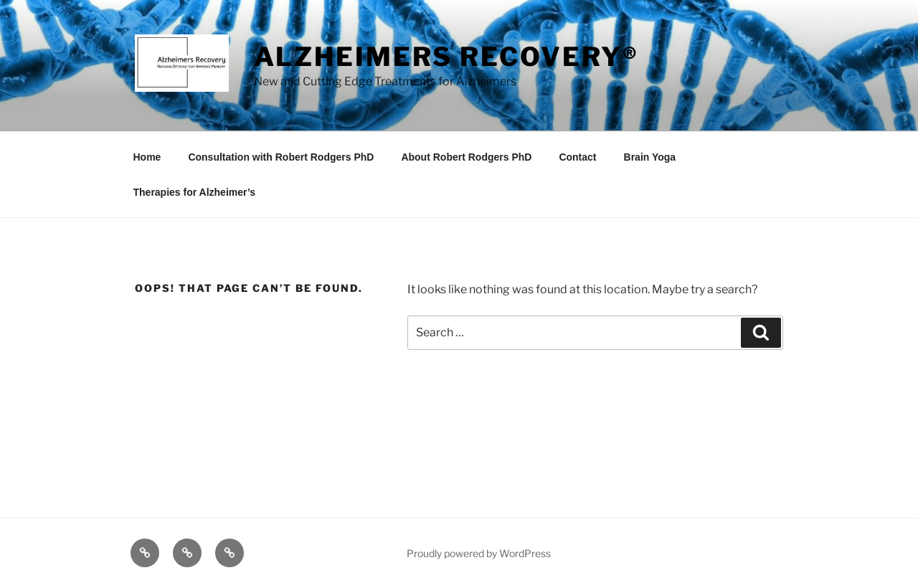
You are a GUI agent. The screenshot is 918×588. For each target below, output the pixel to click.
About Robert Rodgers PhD (466, 157)
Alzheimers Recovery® (447, 57)
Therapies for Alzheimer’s (195, 192)
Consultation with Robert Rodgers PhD (281, 157)
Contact (577, 157)
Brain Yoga (650, 157)
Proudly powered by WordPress (479, 553)
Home (147, 157)
